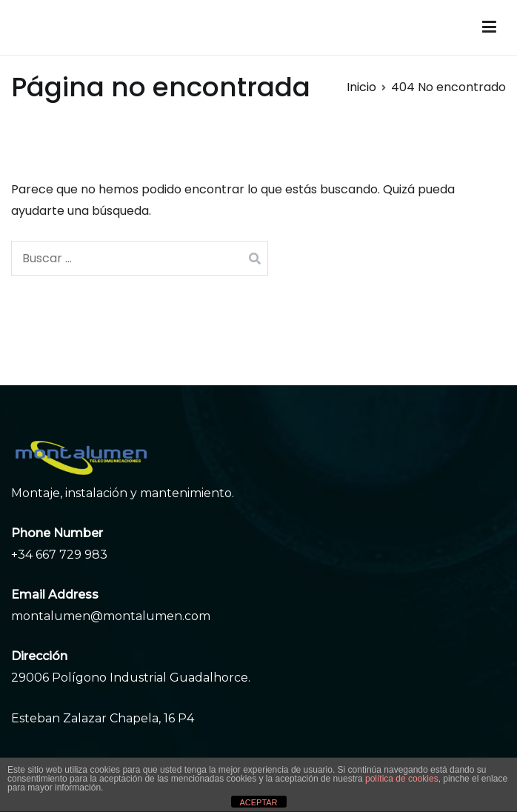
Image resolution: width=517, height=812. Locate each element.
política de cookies (402, 779)
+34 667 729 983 (59, 555)
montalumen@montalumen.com (111, 616)
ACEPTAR (258, 802)
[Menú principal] (489, 27)
